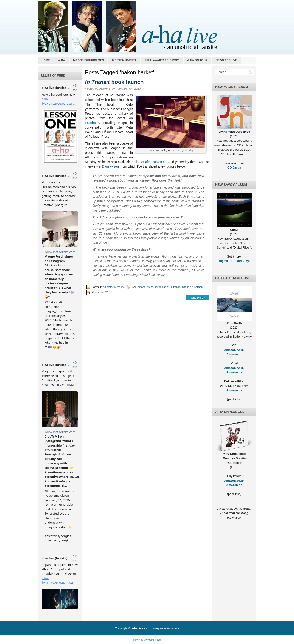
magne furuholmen (192, 287)
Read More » (198, 298)
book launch (114, 82)
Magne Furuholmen (89, 60)
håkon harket (162, 287)
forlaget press (146, 287)
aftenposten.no (156, 162)
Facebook (92, 123)
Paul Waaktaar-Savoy (162, 60)
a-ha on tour (197, 60)
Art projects (109, 287)
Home (46, 60)
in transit (175, 287)
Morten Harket (124, 60)
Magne (121, 287)
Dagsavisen (110, 166)
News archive (226, 60)
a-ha (62, 60)
